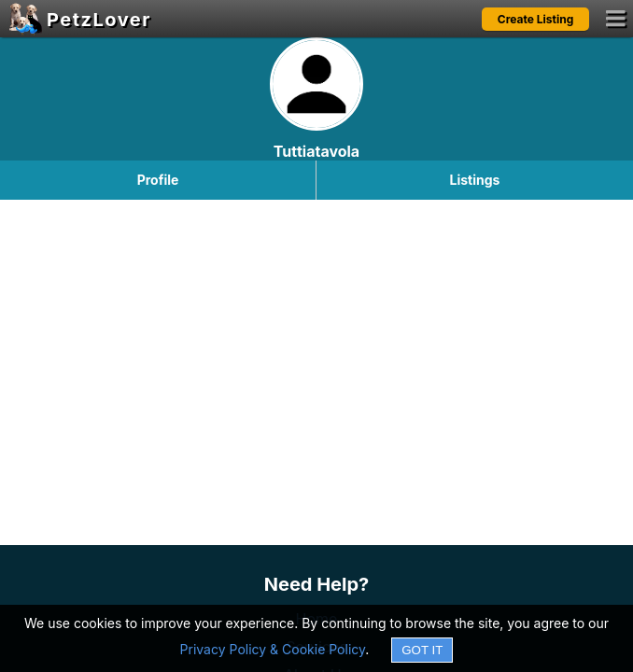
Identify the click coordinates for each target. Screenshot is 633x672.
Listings (475, 180)
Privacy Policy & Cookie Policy (273, 649)
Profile (158, 180)
